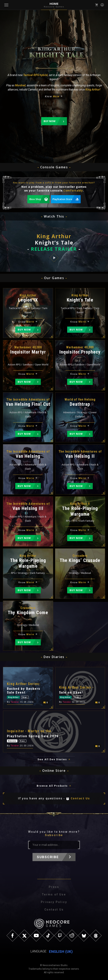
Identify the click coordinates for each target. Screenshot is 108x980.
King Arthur (13, 697)
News (25, 697)
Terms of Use (54, 894)
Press (54, 887)
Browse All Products (52, 786)
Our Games (54, 278)
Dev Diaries (54, 657)
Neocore (12, 741)
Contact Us (80, 798)
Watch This (54, 216)
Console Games (54, 167)
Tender (15, 702)
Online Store (54, 771)
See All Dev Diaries (52, 759)
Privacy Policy (54, 902)
